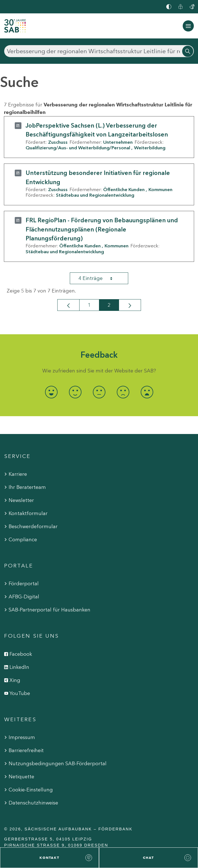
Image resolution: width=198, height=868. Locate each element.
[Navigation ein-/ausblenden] (188, 26)
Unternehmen (118, 142)
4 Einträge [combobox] (100, 278)
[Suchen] (99, 51)
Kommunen (160, 189)
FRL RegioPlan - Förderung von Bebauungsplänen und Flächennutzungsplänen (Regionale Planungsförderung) (102, 229)
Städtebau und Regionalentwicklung (95, 195)
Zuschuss (58, 142)
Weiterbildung (150, 148)
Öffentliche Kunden (124, 189)
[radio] (51, 392)
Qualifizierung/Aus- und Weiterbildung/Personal (78, 148)
